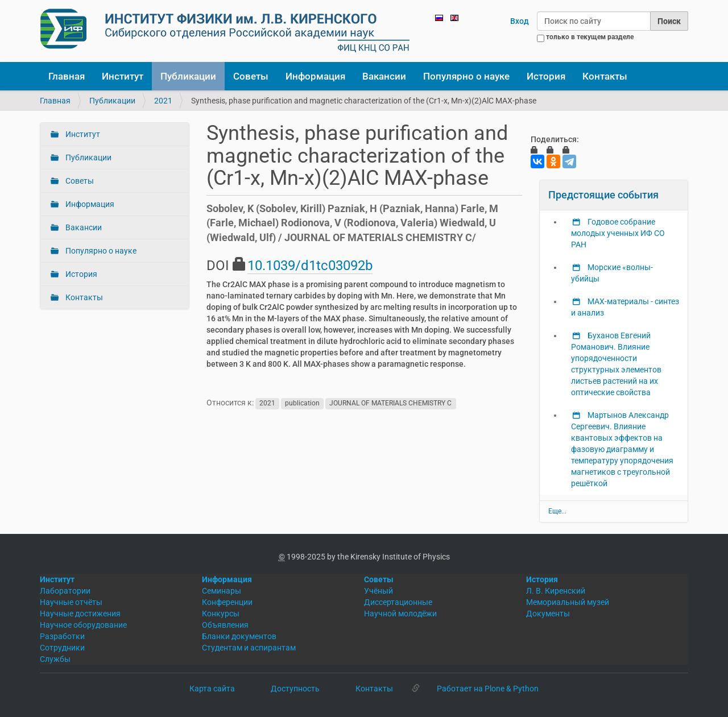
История (546, 76)
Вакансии (384, 76)
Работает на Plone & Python (488, 689)
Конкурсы (221, 614)
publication (302, 403)
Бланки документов (239, 636)
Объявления (225, 625)
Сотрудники (62, 648)
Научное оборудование (83, 625)
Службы (55, 659)
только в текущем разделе (590, 37)
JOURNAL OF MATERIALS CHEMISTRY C (390, 403)
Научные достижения (80, 614)
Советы (251, 76)
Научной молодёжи (400, 614)
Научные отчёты (71, 602)
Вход (520, 21)
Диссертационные (398, 602)
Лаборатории (65, 591)
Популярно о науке (466, 76)
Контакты (605, 76)
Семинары (222, 591)
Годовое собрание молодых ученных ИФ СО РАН (618, 233)
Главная (67, 76)
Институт (123, 76)
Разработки (62, 636)
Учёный (379, 591)
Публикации (188, 76)
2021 (163, 101)
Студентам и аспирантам (249, 648)
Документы (548, 614)
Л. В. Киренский (556, 591)
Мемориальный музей (568, 602)
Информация (315, 76)
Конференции (227, 602)
